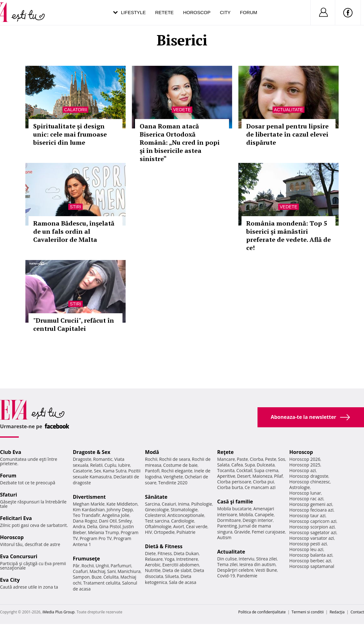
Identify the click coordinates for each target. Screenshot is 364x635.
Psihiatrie (186, 532)
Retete (164, 12)
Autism (224, 537)
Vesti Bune (266, 570)
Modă (152, 452)
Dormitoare (229, 520)
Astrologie (300, 487)
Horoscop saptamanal (312, 566)
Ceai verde (197, 526)
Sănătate (156, 497)
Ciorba (256, 459)
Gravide (242, 532)
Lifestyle (133, 12)
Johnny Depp (120, 510)
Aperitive (226, 476)
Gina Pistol (110, 526)
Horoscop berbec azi (310, 561)
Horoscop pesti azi (308, 544)
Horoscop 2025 (305, 465)
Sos (281, 459)
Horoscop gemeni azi (311, 504)
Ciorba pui (264, 482)
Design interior (257, 520)
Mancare (226, 459)
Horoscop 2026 (305, 459)
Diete (150, 553)
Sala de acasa (182, 582)
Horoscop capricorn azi (313, 521)
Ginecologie (157, 510)
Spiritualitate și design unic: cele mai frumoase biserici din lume (70, 134)
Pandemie (247, 576)
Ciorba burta (230, 487)
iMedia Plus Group (58, 612)
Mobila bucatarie (234, 509)
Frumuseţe (86, 559)
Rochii (88, 566)
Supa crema (266, 470)
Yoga (169, 559)
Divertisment (89, 497)
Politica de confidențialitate (262, 612)
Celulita (111, 577)
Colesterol (155, 515)
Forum (249, 12)
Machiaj (98, 571)
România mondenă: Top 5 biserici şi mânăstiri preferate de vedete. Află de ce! (289, 235)
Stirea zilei (267, 559)
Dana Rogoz (85, 521)
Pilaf (278, 476)
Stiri (75, 207)
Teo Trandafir (86, 515)
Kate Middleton (122, 504)
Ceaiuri (169, 504)
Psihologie (202, 504)
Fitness (165, 553)
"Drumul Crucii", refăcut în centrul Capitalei (74, 324)
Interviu (247, 559)
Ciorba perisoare (234, 482)
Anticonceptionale (186, 515)
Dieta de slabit (177, 570)
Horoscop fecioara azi (312, 510)
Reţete (225, 452)
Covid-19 (226, 576)
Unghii (102, 566)
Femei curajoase (268, 532)
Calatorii (76, 110)
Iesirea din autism (257, 564)
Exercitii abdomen (181, 565)
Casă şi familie (235, 502)
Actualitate (289, 110)
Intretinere (187, 559)
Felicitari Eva (16, 518)
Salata (223, 465)
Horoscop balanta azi (311, 555)
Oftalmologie (158, 526)
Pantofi (152, 471)
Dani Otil (108, 521)
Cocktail (244, 470)
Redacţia (337, 612)
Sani (112, 571)
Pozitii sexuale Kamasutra (107, 474)
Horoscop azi (303, 470)
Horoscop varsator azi (312, 538)
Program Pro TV (96, 538)
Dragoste (82, 459)
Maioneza (262, 476)
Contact (357, 612)
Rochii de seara (175, 459)
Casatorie (82, 471)
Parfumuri (121, 566)
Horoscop (197, 12)
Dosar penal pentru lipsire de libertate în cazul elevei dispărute (287, 134)
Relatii (96, 465)
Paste (242, 459)
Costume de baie (180, 465)
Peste (271, 459)
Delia (92, 526)
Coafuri (80, 571)
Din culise (227, 559)
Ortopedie (164, 532)
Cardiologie (183, 521)
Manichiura (129, 571)
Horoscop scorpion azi (312, 527)
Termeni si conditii (308, 612)
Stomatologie (184, 510)
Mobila (246, 515)
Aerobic (153, 565)
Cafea (237, 465)
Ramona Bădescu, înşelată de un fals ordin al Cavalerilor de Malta (74, 231)
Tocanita (226, 470)
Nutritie (153, 570)
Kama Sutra (114, 471)
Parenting (227, 526)
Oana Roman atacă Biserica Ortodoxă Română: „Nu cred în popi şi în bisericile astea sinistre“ (180, 142)
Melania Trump (104, 532)
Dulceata (265, 465)
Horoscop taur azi (307, 515)
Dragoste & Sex (91, 452)
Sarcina (153, 504)
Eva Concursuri (19, 556)
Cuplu (110, 465)
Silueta (172, 576)
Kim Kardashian (89, 510)
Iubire (124, 465)
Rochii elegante (177, 471)
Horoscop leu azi (306, 549)
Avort (179, 526)
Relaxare (154, 559)
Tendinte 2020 (173, 483)
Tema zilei (227, 564)
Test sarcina (157, 521)
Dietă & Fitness (164, 546)
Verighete (173, 477)
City (225, 12)
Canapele (264, 515)
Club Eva (11, 452)
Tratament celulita (102, 583)
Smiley (125, 521)
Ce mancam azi (260, 487)
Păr (76, 566)
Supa (250, 465)
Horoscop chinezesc (310, 482)
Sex (98, 471)
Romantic (103, 459)
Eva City (10, 580)
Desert (244, 476)
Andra (79, 526)
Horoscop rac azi (307, 499)
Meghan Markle (89, 504)
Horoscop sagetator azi (313, 532)
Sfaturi (8, 495)
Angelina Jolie (116, 515)
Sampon (81, 577)
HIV (149, 532)
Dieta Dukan (186, 553)
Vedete (182, 110)
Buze (96, 577)
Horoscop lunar (305, 493)
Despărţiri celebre (235, 570)
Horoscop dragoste (309, 476)
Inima (184, 504)
